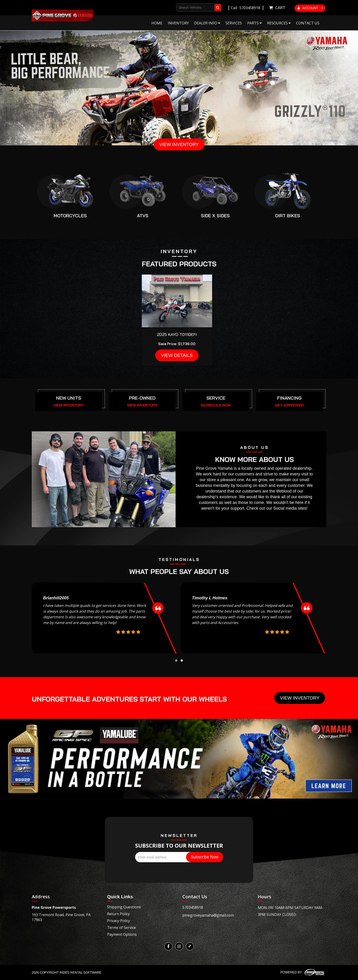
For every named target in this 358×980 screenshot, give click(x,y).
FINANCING (289, 398)
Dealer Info (207, 23)
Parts (254, 23)
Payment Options (122, 934)
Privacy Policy (118, 921)
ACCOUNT (310, 8)
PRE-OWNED (142, 398)
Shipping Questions (124, 907)
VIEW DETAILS (177, 355)
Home (157, 23)
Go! (218, 5)
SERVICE (216, 398)
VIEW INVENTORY (179, 144)
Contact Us (308, 23)
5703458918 (193, 907)
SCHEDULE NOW (216, 405)
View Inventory (300, 698)
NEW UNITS (69, 398)
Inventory (178, 23)
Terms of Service (121, 928)
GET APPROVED (289, 405)
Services (234, 23)
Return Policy (118, 914)
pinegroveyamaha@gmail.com (208, 915)
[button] (176, 660)
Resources (279, 23)
